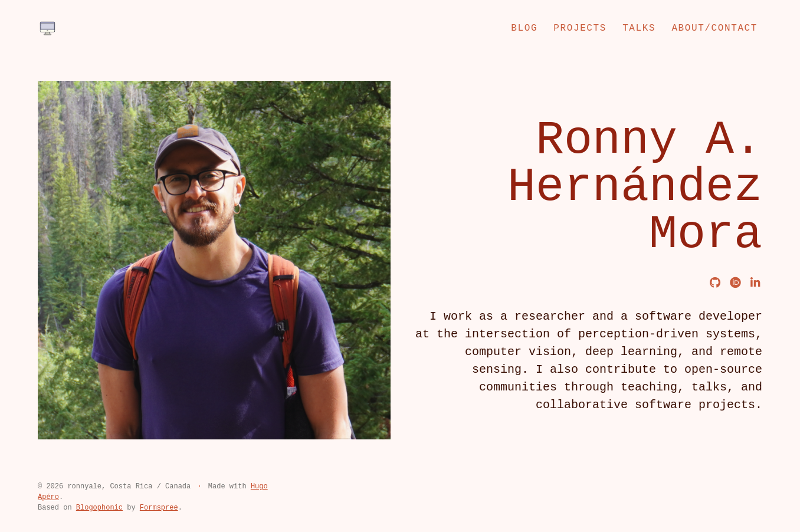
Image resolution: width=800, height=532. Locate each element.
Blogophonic (99, 508)
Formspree (159, 508)
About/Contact (714, 28)
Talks (639, 28)
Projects (580, 28)
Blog (524, 28)
